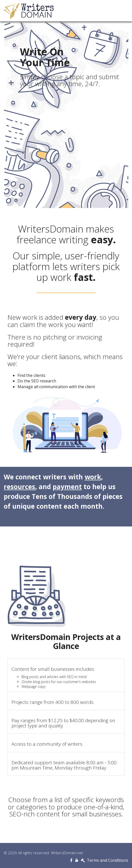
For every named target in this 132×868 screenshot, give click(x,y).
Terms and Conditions (105, 860)
